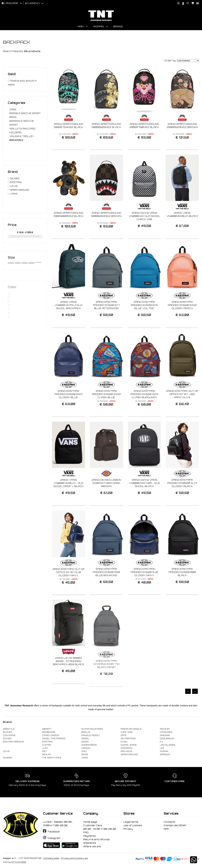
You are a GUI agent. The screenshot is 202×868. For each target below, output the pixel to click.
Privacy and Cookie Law (75, 858)
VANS (85, 758)
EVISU (124, 742)
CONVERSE (9, 735)
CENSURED (166, 732)
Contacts (169, 822)
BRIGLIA (86, 732)
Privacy (128, 829)
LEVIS (6, 751)
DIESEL (85, 739)
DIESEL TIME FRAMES (54, 739)
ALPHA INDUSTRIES (92, 729)
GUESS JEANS (129, 745)
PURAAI (164, 751)
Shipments (90, 843)
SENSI (85, 755)
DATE (124, 735)
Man (81, 26)
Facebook (54, 832)
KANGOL (86, 748)
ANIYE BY (165, 729)
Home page (90, 822)
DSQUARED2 (167, 739)
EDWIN (85, 742)
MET (44, 751)
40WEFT (47, 729)
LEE (162, 748)
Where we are (92, 846)
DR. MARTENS (128, 739)
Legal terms (131, 822)
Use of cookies (133, 825)
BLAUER (7, 732)
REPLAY (47, 755)
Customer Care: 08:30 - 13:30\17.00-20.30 (100, 827)
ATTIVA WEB (19, 862)
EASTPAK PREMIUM (13, 742)
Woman (98, 26)
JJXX (45, 748)
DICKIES (7, 739)
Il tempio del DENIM (175, 825)
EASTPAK (47, 742)
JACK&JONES (168, 745)
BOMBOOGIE (49, 732)
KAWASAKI (127, 748)
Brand (118, 26)
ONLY (84, 751)
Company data (51, 858)
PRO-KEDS (126, 751)
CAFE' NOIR (127, 732)
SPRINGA (165, 755)
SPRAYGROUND (129, 755)
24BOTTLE (9, 729)
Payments (90, 836)
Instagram (54, 838)
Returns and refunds (96, 839)
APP (166, 829)
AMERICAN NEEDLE (131, 729)
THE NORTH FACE (52, 758)
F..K (161, 742)
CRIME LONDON (50, 735)
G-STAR (47, 745)
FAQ (86, 832)
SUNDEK (7, 758)
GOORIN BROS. (89, 745)
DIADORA (165, 735)
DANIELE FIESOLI (91, 735)
